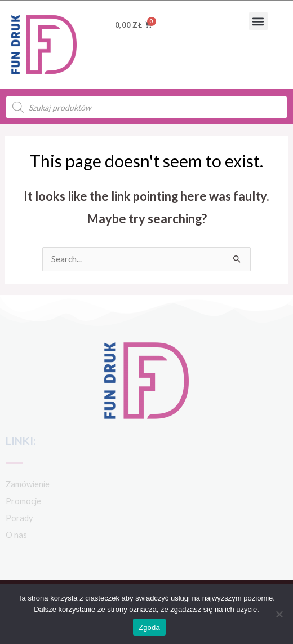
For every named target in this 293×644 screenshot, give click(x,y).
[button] (258, 21)
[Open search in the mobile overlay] (146, 107)
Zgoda (149, 627)
